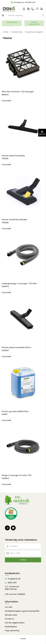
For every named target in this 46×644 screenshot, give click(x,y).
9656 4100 (12, 583)
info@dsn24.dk (14, 579)
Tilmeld (23, 560)
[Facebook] (7, 528)
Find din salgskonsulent (34, 23)
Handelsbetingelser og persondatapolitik (22, 611)
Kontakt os (9, 619)
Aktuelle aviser (12, 22)
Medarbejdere (11, 627)
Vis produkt (6, 101)
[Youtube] (13, 528)
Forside (23, 639)
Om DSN (8, 607)
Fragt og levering (12, 630)
